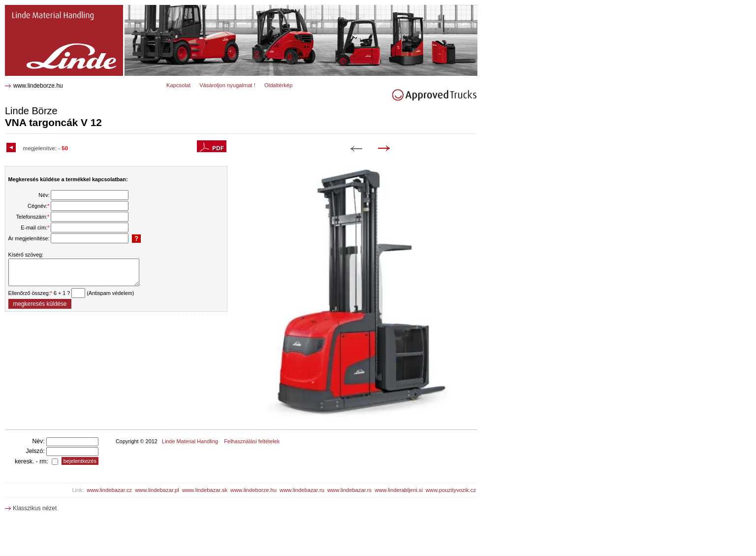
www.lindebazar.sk (205, 490)
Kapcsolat (178, 85)
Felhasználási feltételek (252, 441)
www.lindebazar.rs (349, 490)
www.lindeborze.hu (38, 86)
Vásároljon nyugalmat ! (227, 85)
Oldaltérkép (278, 85)
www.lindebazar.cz (109, 490)
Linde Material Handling (190, 441)
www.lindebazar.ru (302, 490)
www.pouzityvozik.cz (451, 490)
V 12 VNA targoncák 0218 (43, 9)
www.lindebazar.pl (157, 490)
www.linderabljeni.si (399, 490)
